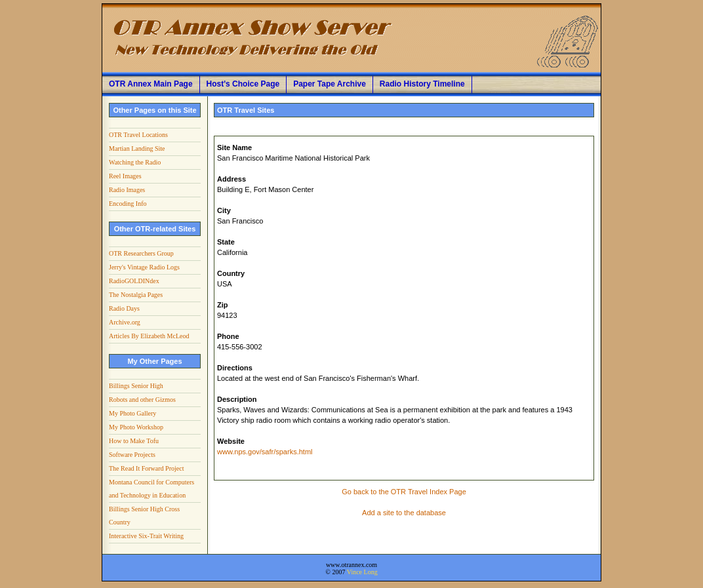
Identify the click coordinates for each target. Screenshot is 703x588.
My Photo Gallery (132, 413)
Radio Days (124, 308)
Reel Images (125, 176)
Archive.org (125, 322)
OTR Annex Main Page (151, 84)
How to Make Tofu (134, 441)
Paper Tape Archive (330, 84)
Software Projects (132, 455)
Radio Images (127, 190)
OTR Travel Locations (138, 135)
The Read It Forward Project (146, 468)
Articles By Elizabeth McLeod (149, 336)
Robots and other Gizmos (142, 400)
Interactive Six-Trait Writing (146, 536)
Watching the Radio (135, 162)
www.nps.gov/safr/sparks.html (265, 452)
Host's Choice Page (243, 84)
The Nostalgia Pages (136, 295)
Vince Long (362, 572)
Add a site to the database (404, 513)
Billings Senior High (136, 386)
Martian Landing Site (137, 148)
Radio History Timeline (422, 84)
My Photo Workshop (136, 427)
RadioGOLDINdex (134, 281)
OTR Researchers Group (141, 253)
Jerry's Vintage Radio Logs (144, 267)
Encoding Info (128, 204)
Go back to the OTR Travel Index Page (404, 492)
